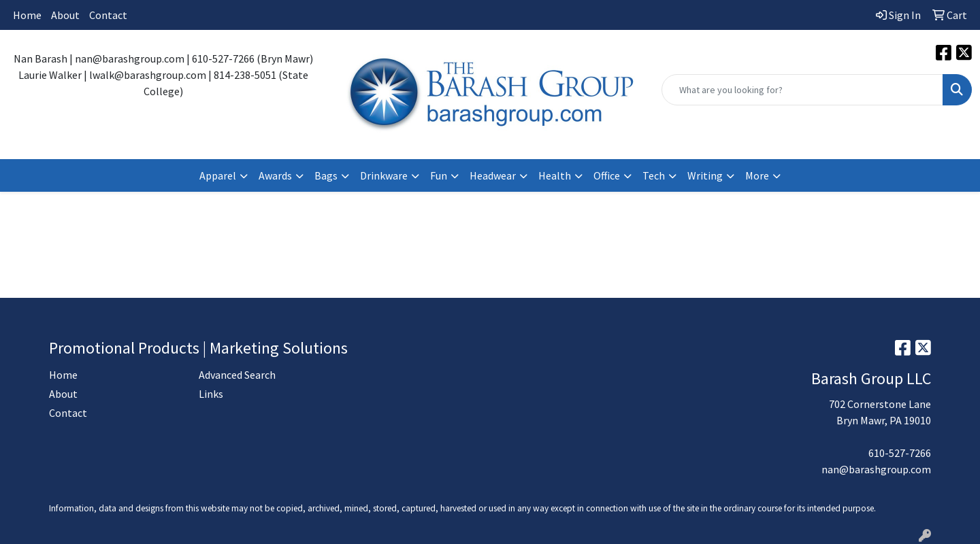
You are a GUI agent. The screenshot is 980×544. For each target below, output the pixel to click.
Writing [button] (705, 175)
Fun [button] (439, 175)
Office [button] (607, 175)
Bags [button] (326, 175)
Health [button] (555, 175)
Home (27, 15)
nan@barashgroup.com (876, 469)
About (65, 15)
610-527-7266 (900, 453)
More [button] (757, 175)
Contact (108, 15)
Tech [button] (654, 175)
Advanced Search (237, 375)
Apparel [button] (218, 175)
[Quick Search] (802, 90)
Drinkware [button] (384, 175)
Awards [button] (275, 175)
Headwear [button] (493, 175)
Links (211, 394)
